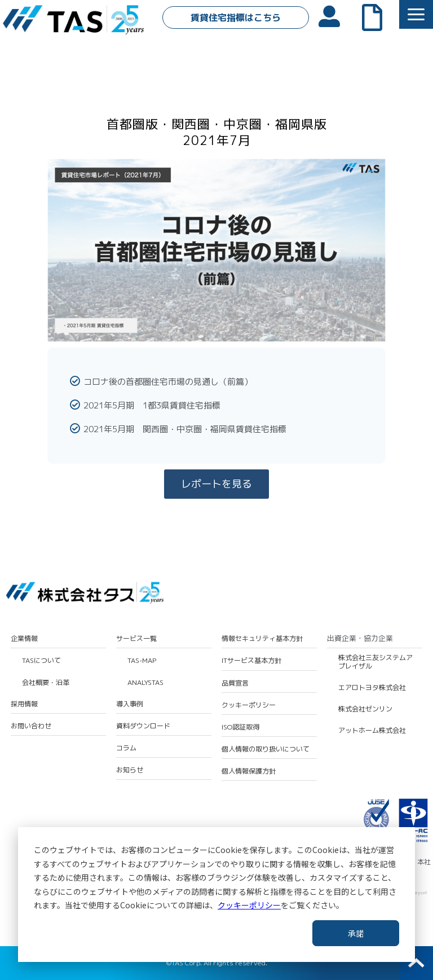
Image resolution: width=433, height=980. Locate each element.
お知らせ (130, 770)
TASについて (41, 661)
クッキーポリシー (249, 905)
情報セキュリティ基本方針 (262, 639)
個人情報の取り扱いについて (266, 749)
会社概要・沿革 (46, 683)
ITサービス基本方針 (251, 661)
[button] (416, 14)
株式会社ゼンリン (365, 709)
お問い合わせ (31, 726)
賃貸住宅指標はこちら (236, 17)
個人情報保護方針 (249, 771)
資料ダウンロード (143, 726)
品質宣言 (235, 683)
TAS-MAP (142, 661)
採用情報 (24, 704)
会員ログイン (335, 15)
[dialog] (216, 895)
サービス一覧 (136, 639)
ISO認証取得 (240, 727)
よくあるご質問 (378, 16)
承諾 (356, 933)
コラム (126, 748)
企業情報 (24, 639)
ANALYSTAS (145, 683)
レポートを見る (216, 484)
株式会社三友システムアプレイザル (375, 662)
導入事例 (130, 704)
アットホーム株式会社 (372, 731)
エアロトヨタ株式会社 (372, 688)
